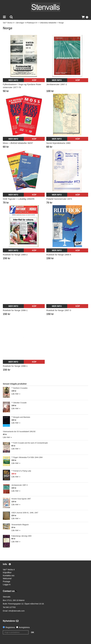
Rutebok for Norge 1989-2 (15, 255)
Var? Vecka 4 (8, 23)
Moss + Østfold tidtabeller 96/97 (18, 143)
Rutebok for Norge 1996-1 (15, 310)
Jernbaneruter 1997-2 (57, 84)
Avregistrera (24, 627)
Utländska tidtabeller (48, 23)
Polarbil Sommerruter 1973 (59, 199)
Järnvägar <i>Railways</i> (27, 23)
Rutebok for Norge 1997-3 (59, 310)
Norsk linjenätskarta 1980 (58, 143)
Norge (61, 23)
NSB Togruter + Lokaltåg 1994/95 (19, 199)
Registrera (10, 627)
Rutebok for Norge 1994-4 (59, 255)
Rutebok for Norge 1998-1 (15, 366)
